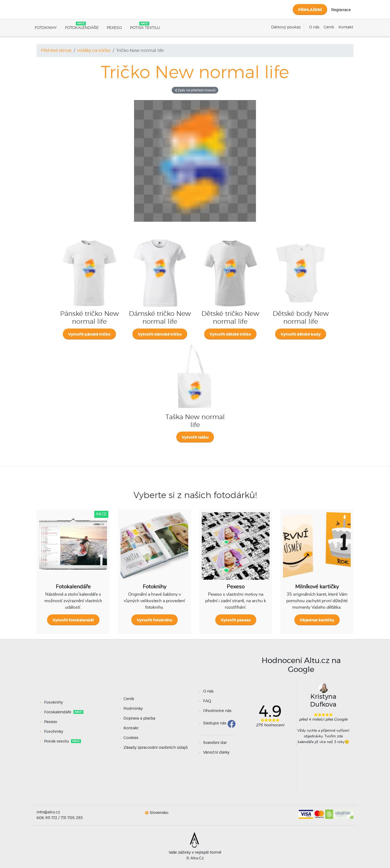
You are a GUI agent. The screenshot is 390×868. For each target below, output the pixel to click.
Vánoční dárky (216, 753)
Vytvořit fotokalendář (73, 620)
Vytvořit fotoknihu (155, 620)
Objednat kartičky (317, 620)
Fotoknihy (46, 28)
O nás (314, 27)
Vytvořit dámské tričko (160, 334)
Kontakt (346, 27)
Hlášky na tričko (94, 51)
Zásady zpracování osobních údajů (156, 748)
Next (354, 734)
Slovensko (159, 813)
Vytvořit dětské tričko (230, 334)
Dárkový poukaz (286, 27)
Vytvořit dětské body (301, 334)
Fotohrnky (54, 732)
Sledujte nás (215, 723)
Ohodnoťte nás (217, 711)
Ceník (329, 27)
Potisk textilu (145, 28)
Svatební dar (215, 743)
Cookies (131, 738)
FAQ (207, 701)
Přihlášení (310, 10)
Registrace (341, 10)
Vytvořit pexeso (236, 620)
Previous (292, 734)
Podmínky (133, 709)
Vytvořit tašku (195, 438)
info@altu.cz (48, 812)
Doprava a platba (139, 718)
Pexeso (114, 28)
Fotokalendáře (82, 28)
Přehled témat (56, 51)
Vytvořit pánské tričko (89, 334)
